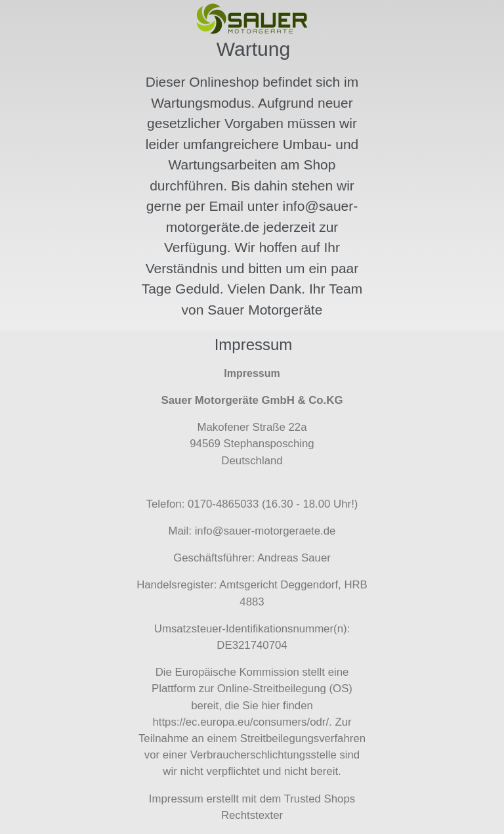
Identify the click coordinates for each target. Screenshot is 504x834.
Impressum (176, 799)
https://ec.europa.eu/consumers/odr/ (241, 722)
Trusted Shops (320, 799)
